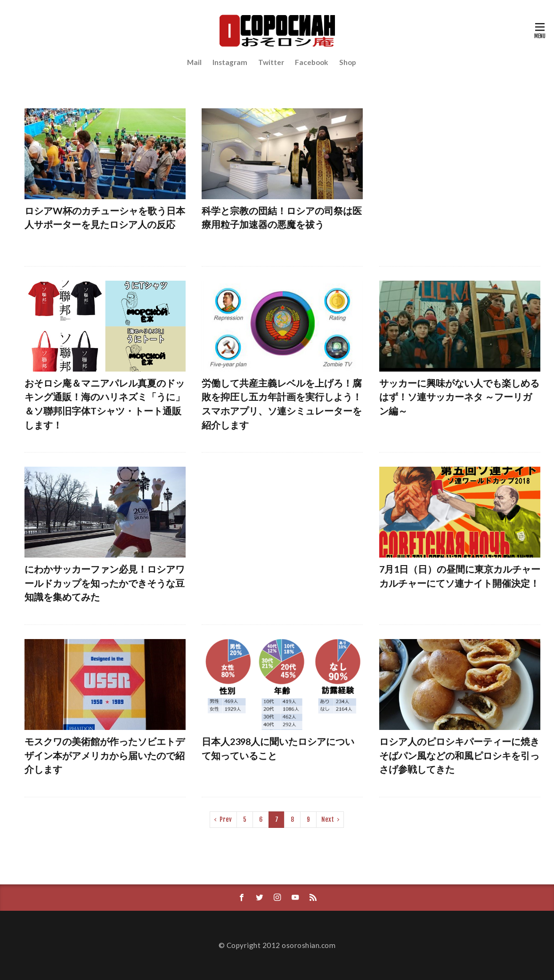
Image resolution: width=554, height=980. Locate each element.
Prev (226, 819)
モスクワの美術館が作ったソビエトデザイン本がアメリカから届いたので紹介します (105, 755)
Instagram (230, 62)
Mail (194, 62)
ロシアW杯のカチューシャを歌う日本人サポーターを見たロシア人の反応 (105, 218)
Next (328, 819)
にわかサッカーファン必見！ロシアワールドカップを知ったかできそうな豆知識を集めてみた (105, 583)
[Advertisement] (460, 180)
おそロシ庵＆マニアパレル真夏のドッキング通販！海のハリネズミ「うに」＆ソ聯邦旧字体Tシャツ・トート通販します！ (105, 404)
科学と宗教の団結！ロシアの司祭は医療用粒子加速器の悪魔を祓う (282, 218)
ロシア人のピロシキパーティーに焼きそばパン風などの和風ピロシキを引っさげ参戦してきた (459, 755)
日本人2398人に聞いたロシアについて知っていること (278, 748)
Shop (348, 62)
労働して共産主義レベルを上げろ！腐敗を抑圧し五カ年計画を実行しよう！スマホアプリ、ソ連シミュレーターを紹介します (282, 404)
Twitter (271, 62)
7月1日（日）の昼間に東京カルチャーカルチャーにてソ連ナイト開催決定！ (460, 576)
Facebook (312, 62)
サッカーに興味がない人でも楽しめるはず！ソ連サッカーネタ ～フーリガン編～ (459, 397)
